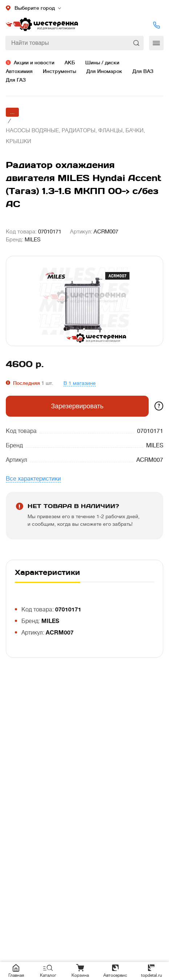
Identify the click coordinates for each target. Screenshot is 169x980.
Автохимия (19, 71)
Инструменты (59, 71)
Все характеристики (33, 479)
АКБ (70, 63)
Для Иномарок (104, 71)
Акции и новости (34, 63)
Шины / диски (102, 63)
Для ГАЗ (16, 80)
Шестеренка (42, 25)
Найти (137, 43)
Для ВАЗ (143, 71)
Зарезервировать (77, 406)
